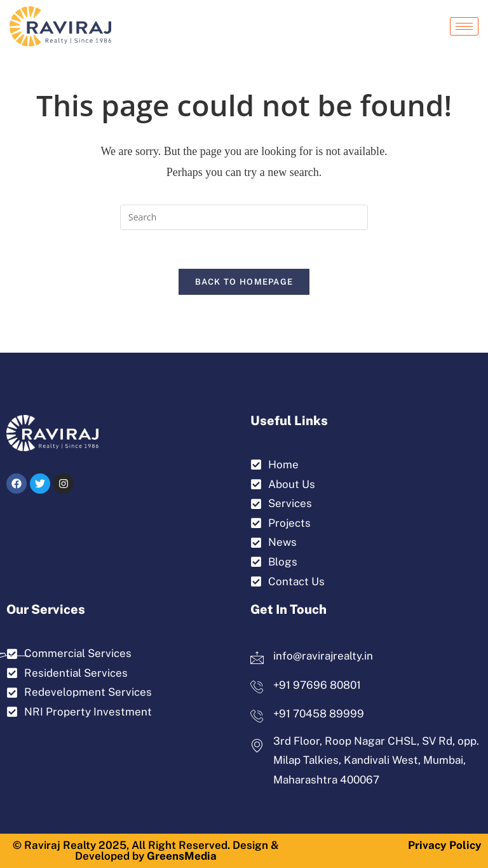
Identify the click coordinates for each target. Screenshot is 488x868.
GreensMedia (182, 856)
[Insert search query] (244, 217)
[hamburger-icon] (464, 26)
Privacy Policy (445, 845)
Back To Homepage (244, 282)
